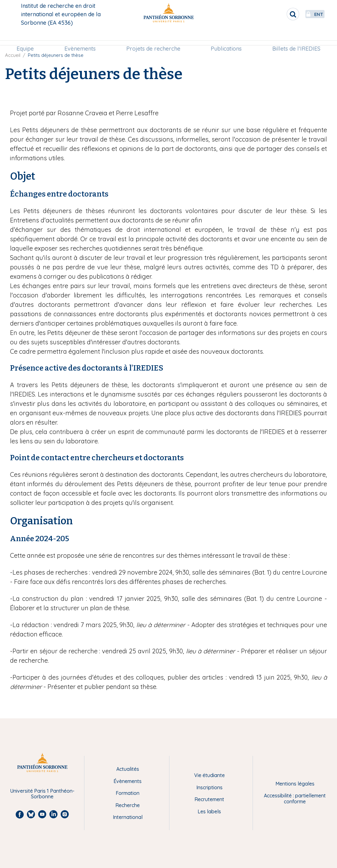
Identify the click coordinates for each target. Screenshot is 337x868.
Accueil (13, 55)
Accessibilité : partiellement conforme (295, 798)
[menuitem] (29, 37)
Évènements (128, 781)
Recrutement (209, 799)
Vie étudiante (209, 775)
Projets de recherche (153, 36)
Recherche (128, 805)
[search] (276, 14)
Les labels (209, 811)
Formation (128, 793)
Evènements (82, 36)
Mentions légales (295, 784)
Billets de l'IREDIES (293, 36)
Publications (224, 36)
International (128, 817)
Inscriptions (209, 787)
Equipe (29, 36)
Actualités (128, 769)
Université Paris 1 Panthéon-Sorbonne (42, 794)
